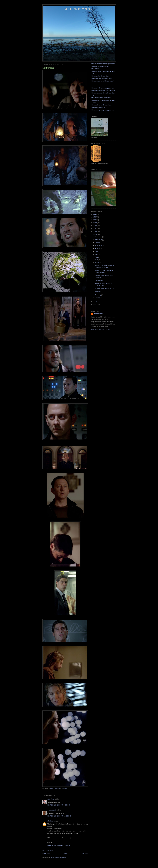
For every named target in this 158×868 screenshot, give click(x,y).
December (99, 237)
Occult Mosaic (52, 810)
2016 (95, 214)
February (98, 295)
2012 (95, 226)
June (97, 254)
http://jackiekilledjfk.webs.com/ (101, 98)
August (98, 248)
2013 (95, 223)
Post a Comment (48, 850)
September (99, 246)
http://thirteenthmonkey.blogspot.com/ (103, 91)
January (98, 298)
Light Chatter (99, 280)
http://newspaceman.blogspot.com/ (102, 81)
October (98, 243)
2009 (95, 234)
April (97, 260)
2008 (95, 301)
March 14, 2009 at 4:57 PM (59, 805)
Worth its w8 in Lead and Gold (104, 288)
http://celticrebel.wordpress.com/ (101, 78)
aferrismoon (51, 821)
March (97, 263)
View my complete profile (101, 329)
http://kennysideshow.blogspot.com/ (103, 88)
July (97, 251)
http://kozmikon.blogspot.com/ (101, 76)
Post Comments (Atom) (59, 857)
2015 (95, 217)
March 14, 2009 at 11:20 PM (59, 816)
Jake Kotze (51, 799)
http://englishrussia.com (99, 107)
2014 (95, 220)
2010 (95, 231)
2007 (95, 304)
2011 (95, 229)
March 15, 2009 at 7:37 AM (59, 845)
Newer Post (46, 853)
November (99, 240)
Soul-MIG (98, 291)
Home (66, 853)
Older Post (84, 853)
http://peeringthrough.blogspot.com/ (103, 110)
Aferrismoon (79, 9)
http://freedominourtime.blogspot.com (103, 64)
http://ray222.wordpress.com (100, 66)
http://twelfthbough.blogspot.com (102, 105)
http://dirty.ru (95, 69)
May (97, 257)
